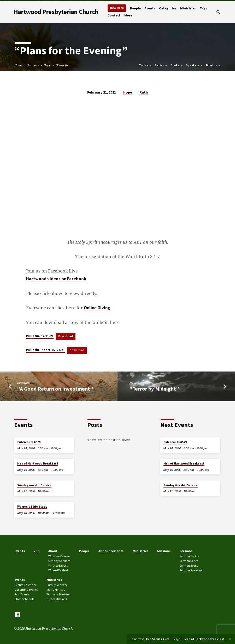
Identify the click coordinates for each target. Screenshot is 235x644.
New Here (117, 8)
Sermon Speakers (191, 570)
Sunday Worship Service (34, 485)
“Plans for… (63, 65)
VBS (37, 551)
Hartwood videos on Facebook (56, 279)
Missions (164, 551)
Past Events (22, 594)
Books (177, 65)
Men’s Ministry (56, 590)
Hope (47, 65)
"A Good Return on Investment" (55, 389)
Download (66, 336)
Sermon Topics (189, 556)
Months (213, 65)
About (53, 551)
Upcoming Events (26, 590)
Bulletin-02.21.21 (40, 336)
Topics (145, 65)
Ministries (188, 8)
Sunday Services (59, 561)
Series (161, 65)
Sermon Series (189, 561)
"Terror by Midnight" (154, 389)
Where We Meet (58, 570)
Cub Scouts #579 (29, 442)
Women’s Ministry (58, 594)
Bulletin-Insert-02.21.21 (45, 350)
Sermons (33, 65)
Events (150, 8)
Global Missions (57, 599)
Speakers (195, 65)
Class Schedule (24, 599)
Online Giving (97, 308)
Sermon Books (189, 565)
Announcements (111, 551)
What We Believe (59, 556)
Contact (114, 15)
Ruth (144, 92)
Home (18, 65)
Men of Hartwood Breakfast (38, 463)
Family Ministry (57, 585)
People (135, 8)
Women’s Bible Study (32, 507)
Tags (203, 8)
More (128, 15)
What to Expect (58, 565)
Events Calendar (25, 585)
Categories (168, 8)
